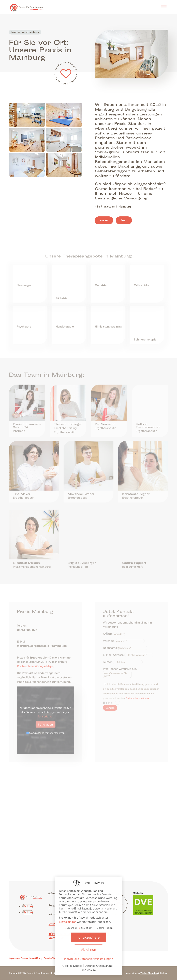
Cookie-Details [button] (72, 966)
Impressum (14, 958)
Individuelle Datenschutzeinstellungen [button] (89, 959)
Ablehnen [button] (88, 949)
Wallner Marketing (149, 973)
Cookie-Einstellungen (54, 958)
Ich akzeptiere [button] (89, 937)
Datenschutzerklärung (32, 958)
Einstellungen (68, 922)
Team (124, 224)
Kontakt (104, 224)
